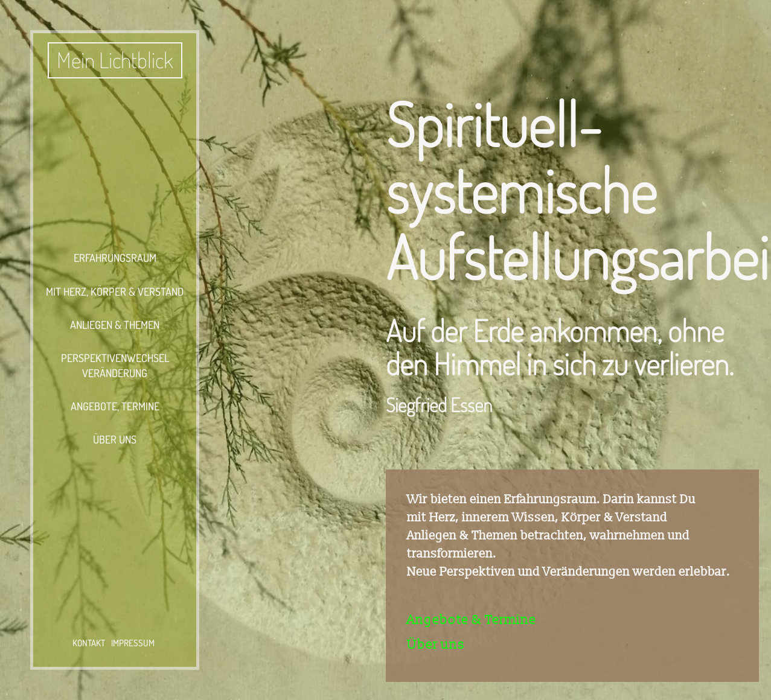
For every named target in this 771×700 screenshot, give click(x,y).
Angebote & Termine (472, 620)
